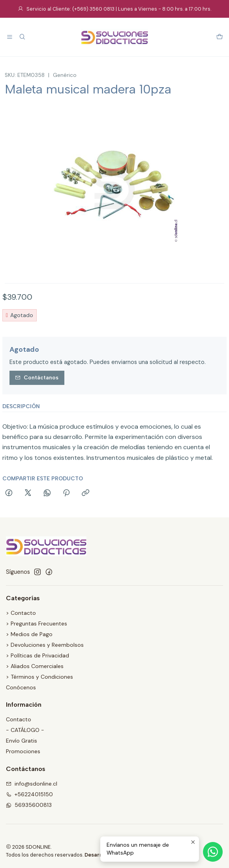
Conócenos (21, 687)
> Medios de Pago (29, 634)
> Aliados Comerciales (35, 666)
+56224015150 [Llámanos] (29, 794)
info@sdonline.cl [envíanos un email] (32, 784)
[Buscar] (22, 37)
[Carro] (220, 37)
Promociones (23, 751)
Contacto (19, 719)
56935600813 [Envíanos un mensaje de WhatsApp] (29, 805)
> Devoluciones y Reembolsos (45, 645)
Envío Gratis (22, 741)
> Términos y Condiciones (39, 677)
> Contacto (21, 613)
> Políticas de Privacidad (38, 655)
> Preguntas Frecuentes (37, 623)
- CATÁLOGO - (25, 730)
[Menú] (10, 37)
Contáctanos (37, 377)
